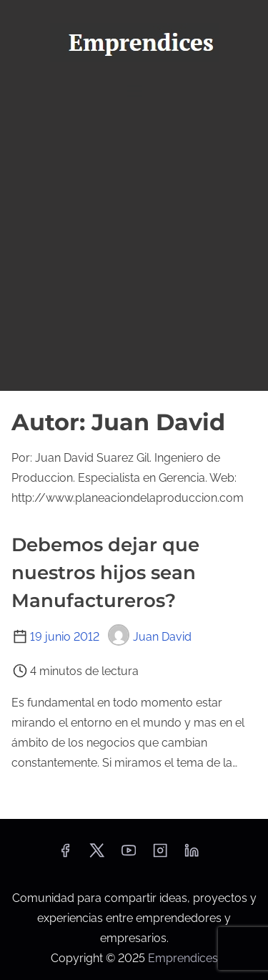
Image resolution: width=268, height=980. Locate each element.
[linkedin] (192, 855)
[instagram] (160, 855)
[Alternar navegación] (134, 91)
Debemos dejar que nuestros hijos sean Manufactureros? (105, 573)
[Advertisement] (134, 249)
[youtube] (129, 855)
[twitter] (97, 855)
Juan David (150, 637)
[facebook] (65, 855)
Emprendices (183, 958)
